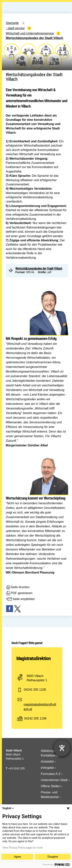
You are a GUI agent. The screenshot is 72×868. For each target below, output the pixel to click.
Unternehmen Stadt (54, 780)
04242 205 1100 (35, 690)
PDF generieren (19, 593)
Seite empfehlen (20, 599)
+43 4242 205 (16, 768)
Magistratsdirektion (34, 658)
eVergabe (48, 768)
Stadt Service (16, 28)
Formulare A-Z (51, 774)
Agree (17, 857)
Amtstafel (47, 762)
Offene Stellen (51, 786)
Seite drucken (18, 587)
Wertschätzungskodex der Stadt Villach (34, 38)
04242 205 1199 (35, 719)
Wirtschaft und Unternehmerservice (30, 33)
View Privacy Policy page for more (23, 848)
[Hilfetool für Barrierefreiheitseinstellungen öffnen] (62, 748)
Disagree (53, 857)
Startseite (12, 23)
